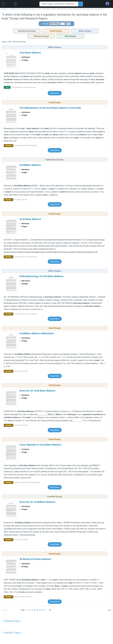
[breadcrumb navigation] (56, 9)
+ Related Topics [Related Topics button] (11, 621)
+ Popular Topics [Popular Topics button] (12, 632)
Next (110, 610)
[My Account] (108, 4)
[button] (3, 3)
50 (50, 610)
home (4, 9)
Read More (55, 93)
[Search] (81, 4)
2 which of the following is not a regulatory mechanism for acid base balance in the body (56, 9)
